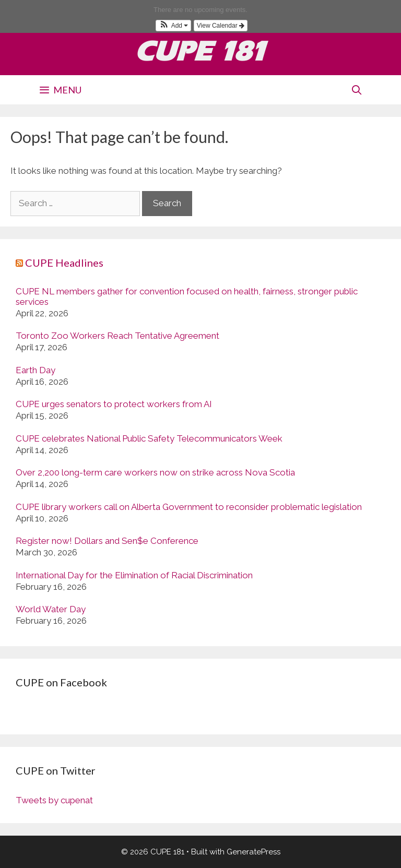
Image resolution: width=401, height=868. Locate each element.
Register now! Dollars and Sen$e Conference (107, 541)
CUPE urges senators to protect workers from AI (114, 404)
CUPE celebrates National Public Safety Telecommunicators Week (149, 438)
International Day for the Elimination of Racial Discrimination (134, 575)
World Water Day (51, 609)
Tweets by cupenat (54, 800)
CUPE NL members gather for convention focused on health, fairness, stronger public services (187, 296)
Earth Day (36, 370)
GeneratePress (253, 852)
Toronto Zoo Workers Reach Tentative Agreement (117, 336)
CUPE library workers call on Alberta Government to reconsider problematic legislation (189, 507)
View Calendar (221, 26)
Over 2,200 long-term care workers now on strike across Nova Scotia (155, 472)
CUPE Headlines (64, 263)
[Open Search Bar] (357, 90)
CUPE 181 (201, 51)
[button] (173, 26)
